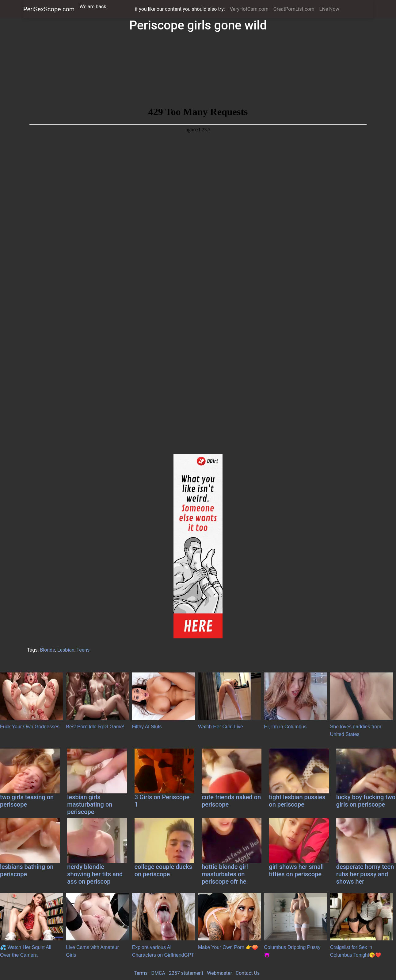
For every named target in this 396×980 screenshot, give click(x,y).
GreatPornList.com (294, 9)
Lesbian (66, 650)
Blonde (47, 650)
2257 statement (186, 973)
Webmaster (219, 973)
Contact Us (248, 973)
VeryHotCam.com (249, 9)
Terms (141, 973)
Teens (83, 650)
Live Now (329, 9)
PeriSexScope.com (49, 9)
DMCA (158, 973)
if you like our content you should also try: (180, 9)
